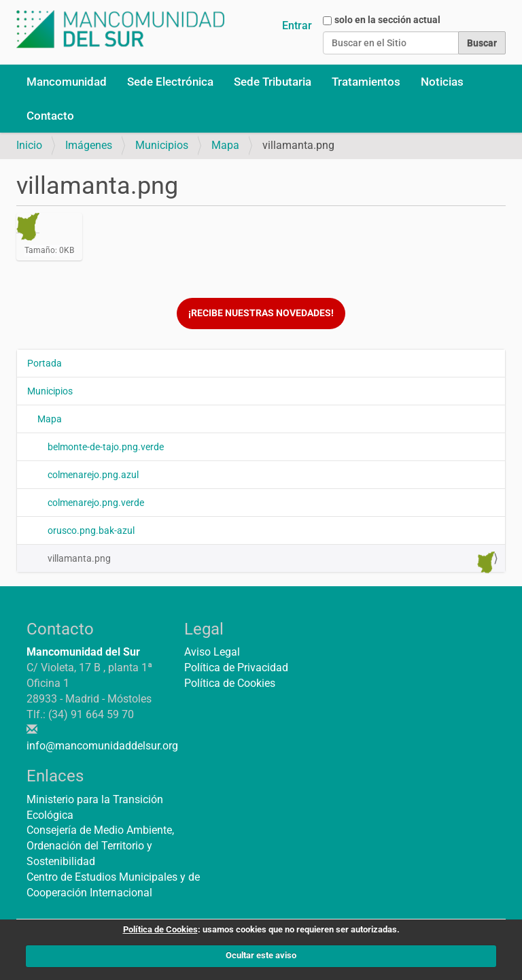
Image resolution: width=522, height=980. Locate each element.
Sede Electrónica (170, 82)
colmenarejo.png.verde (96, 503)
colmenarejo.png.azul (93, 475)
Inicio (29, 145)
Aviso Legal (212, 652)
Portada (45, 363)
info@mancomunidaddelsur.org (102, 746)
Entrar (297, 26)
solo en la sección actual (387, 20)
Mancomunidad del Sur (83, 652)
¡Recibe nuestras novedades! (261, 313)
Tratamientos (366, 82)
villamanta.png (271, 562)
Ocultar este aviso (261, 955)
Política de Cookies (230, 683)
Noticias (442, 82)
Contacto (50, 116)
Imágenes (89, 145)
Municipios (162, 145)
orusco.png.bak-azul (91, 530)
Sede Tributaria (273, 82)
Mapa (225, 145)
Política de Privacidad (236, 668)
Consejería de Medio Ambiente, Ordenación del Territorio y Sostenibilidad (100, 846)
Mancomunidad (67, 82)
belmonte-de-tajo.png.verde (106, 447)
